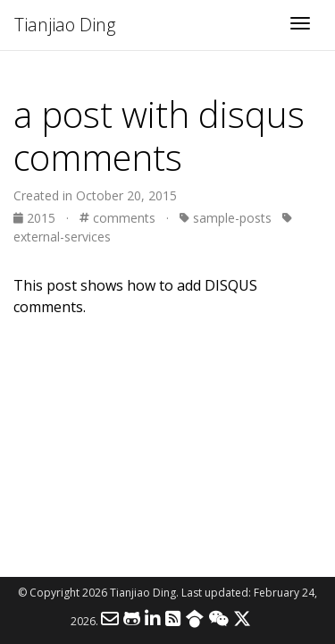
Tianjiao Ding (65, 25)
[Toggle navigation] (300, 25)
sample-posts (226, 218)
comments (117, 218)
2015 (36, 218)
